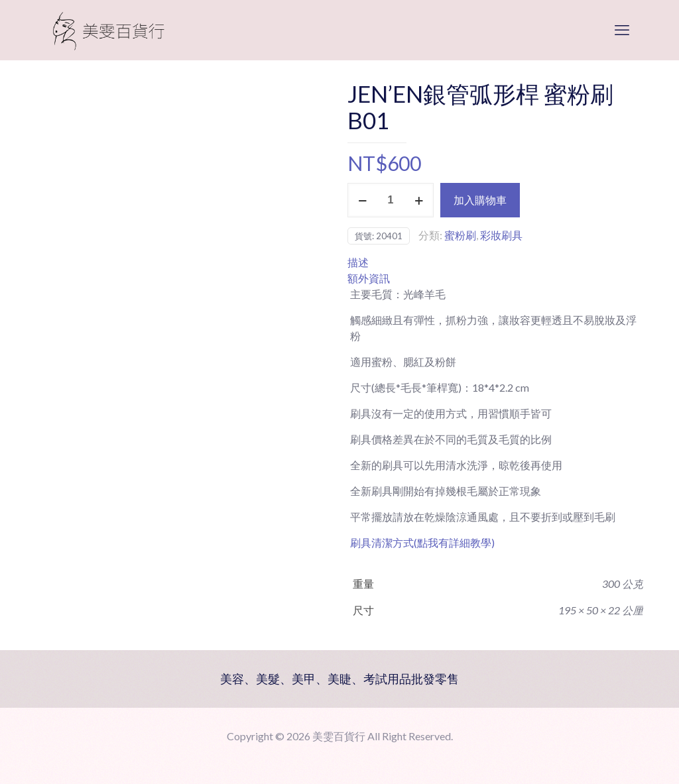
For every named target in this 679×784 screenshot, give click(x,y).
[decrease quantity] (362, 200)
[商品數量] (391, 200)
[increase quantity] (419, 200)
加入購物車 (480, 200)
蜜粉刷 (460, 235)
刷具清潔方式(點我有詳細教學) (422, 542)
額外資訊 (369, 278)
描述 (358, 262)
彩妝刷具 (501, 235)
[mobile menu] (622, 30)
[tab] (495, 262)
